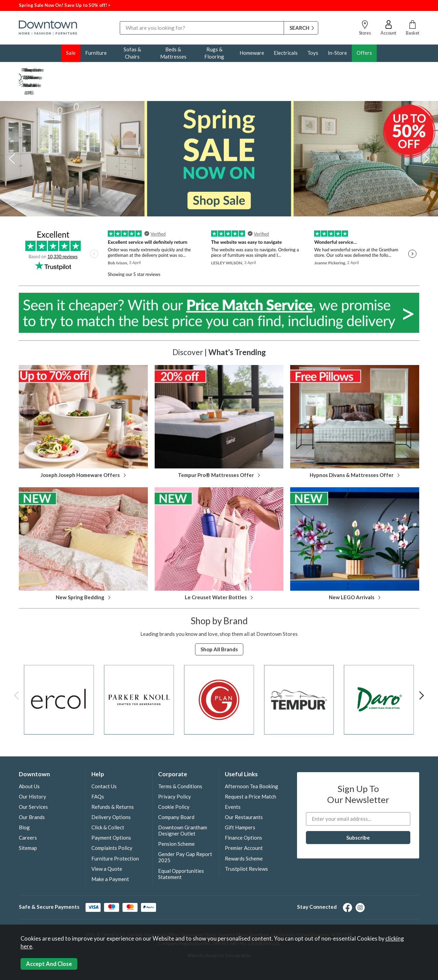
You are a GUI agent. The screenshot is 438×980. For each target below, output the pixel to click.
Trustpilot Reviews (246, 846)
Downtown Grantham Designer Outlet (183, 808)
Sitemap (28, 825)
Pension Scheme (176, 821)
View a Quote (107, 846)
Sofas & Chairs (132, 53)
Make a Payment (110, 856)
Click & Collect (108, 805)
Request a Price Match (250, 774)
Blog (24, 805)
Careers (28, 815)
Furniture (96, 53)
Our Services (33, 784)
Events (233, 784)
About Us (29, 764)
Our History (33, 774)
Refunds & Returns (113, 784)
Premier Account (244, 825)
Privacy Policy (175, 774)
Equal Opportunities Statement (181, 851)
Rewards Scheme (244, 836)
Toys (313, 53)
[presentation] (12, 136)
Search (120, 21)
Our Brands (32, 794)
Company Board (176, 794)
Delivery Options (111, 794)
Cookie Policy (174, 784)
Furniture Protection (115, 836)
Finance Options (243, 815)
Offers (364, 53)
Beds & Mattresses (173, 53)
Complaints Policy (112, 825)
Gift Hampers (240, 805)
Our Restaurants (244, 794)
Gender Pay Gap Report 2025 (185, 834)
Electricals (286, 53)
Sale (71, 53)
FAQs (98, 774)
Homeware (252, 53)
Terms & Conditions (180, 764)
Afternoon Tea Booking (252, 764)
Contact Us (104, 764)
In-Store (337, 53)
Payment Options (111, 815)
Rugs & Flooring (214, 53)
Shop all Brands (219, 627)
